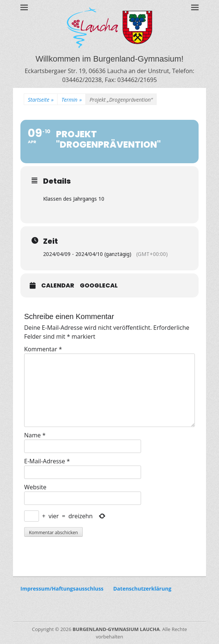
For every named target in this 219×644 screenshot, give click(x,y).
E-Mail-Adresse (47, 461)
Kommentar (43, 349)
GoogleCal (99, 286)
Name (35, 435)
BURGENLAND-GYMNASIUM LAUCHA (116, 629)
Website (35, 487)
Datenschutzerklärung (142, 589)
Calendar (58, 286)
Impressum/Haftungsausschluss (62, 589)
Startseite (41, 100)
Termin (71, 100)
